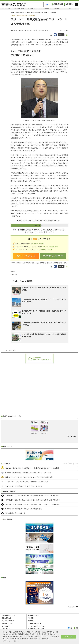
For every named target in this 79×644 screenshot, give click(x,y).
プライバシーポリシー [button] (11, 641)
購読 (76, 628)
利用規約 (31, 621)
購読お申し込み (6, 618)
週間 (71, 464)
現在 (65, 464)
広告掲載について (34, 615)
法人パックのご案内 (8, 621)
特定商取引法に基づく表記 (36, 629)
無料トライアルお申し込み (26, 256)
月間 (76, 464)
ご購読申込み (68, 5)
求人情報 (31, 618)
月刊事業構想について (8, 615)
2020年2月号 (64, 30)
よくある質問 (6, 626)
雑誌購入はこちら (7, 624)
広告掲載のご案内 (57, 5)
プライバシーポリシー (35, 624)
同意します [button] (69, 637)
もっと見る (70, 436)
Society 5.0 (14, 274)
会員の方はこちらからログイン (53, 256)
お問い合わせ (6, 629)
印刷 (61, 35)
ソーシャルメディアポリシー (37, 626)
